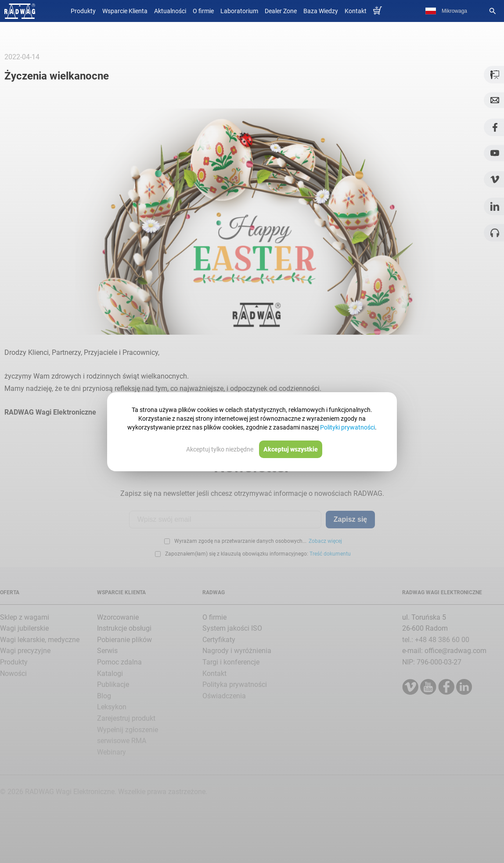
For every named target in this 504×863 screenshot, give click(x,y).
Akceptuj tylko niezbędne (220, 449)
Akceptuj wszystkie (291, 449)
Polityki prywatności (347, 427)
